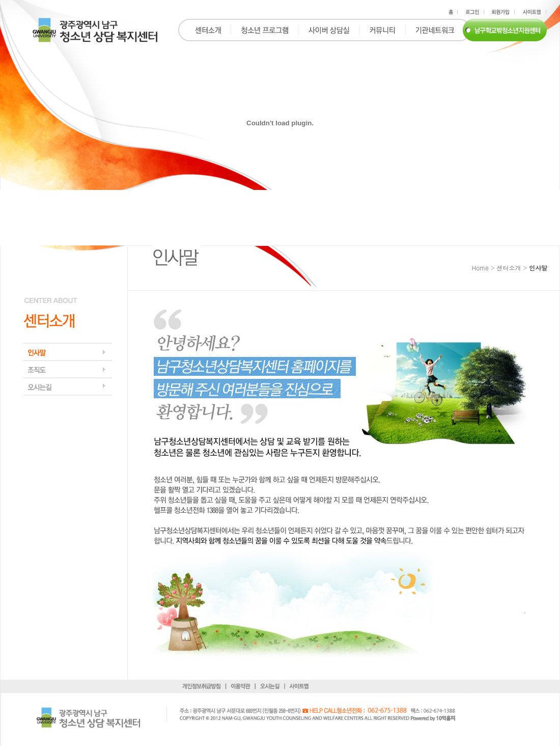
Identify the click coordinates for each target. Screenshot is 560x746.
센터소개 (509, 268)
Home (480, 268)
